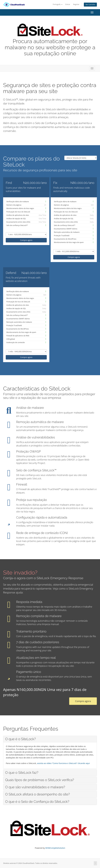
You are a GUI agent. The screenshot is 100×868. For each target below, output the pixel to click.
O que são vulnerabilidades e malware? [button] (35, 787)
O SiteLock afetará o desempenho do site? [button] (37, 794)
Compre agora (26, 240)
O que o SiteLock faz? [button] (22, 773)
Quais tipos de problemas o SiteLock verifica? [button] (40, 780)
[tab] (50, 739)
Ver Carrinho (90, 5)
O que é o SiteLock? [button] (21, 739)
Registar (76, 4)
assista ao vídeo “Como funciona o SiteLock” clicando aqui (63, 763)
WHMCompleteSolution (55, 848)
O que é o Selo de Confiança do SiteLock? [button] (37, 802)
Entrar (68, 4)
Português (57, 4)
